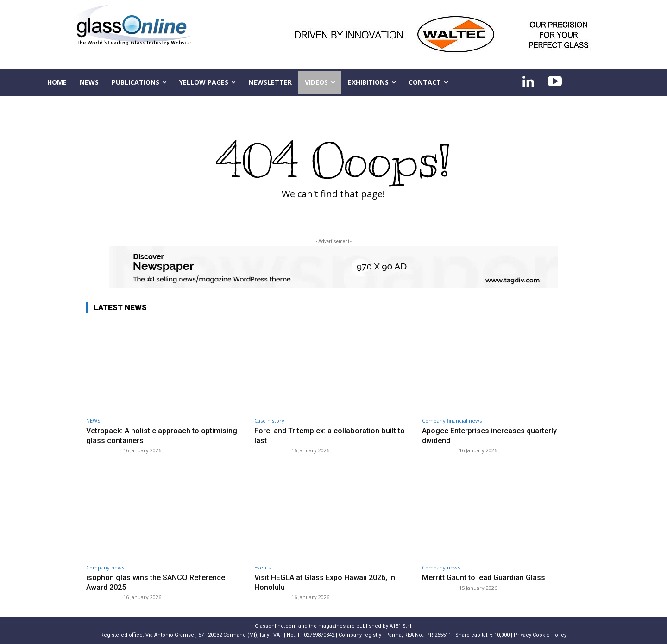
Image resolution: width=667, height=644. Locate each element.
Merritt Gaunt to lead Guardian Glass (486, 577)
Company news (105, 567)
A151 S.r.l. (401, 626)
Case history (269, 421)
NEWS (93, 421)
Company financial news (452, 421)
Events (262, 567)
